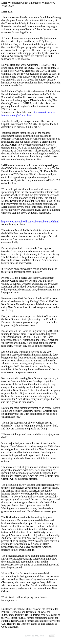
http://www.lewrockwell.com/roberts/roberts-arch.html (30, 222)
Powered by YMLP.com (34, 636)
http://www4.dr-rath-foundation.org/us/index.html (28, 114)
